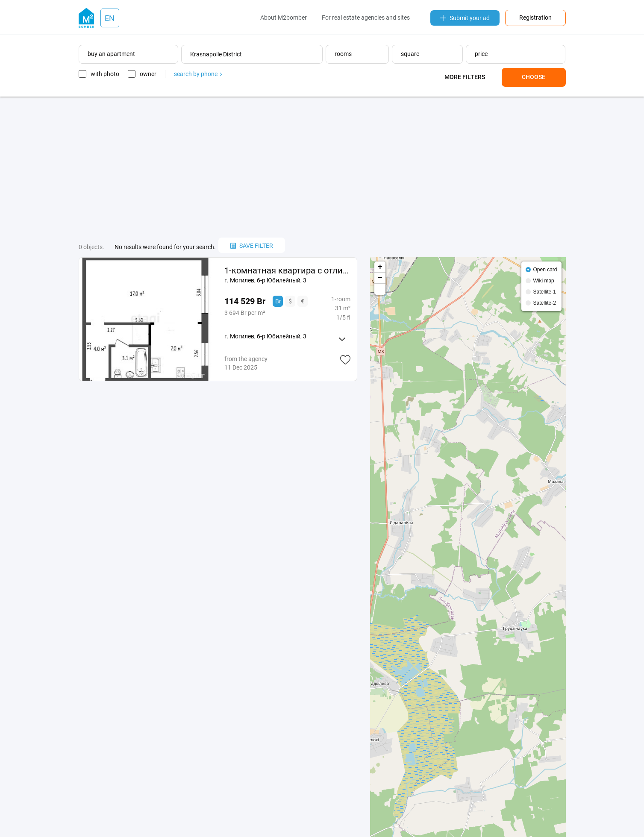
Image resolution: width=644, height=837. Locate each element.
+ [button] (380, 267)
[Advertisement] (322, 167)
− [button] (380, 278)
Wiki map (543, 281)
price (481, 54)
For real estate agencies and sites (366, 18)
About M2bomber (284, 18)
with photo (105, 74)
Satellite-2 (544, 303)
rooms (343, 54)
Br (278, 301)
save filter (252, 246)
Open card (545, 270)
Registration (535, 18)
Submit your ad (465, 18)
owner (148, 74)
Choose (534, 77)
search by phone (198, 74)
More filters (465, 77)
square (410, 54)
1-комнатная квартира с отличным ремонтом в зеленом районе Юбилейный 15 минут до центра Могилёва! (287, 270)
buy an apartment (111, 54)
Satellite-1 (544, 292)
